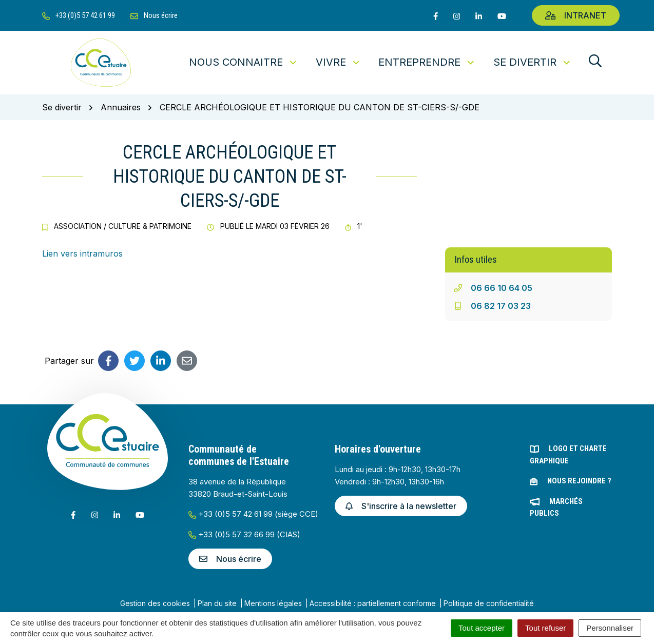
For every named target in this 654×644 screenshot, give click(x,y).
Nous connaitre (244, 62)
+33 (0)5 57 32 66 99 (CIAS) (244, 534)
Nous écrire (230, 559)
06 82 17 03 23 (501, 306)
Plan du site (217, 603)
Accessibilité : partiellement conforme (373, 603)
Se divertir (533, 62)
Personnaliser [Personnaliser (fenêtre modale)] (610, 628)
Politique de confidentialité (489, 603)
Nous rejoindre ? (579, 481)
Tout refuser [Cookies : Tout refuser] (545, 628)
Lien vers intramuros (82, 253)
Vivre (339, 62)
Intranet (576, 15)
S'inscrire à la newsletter (401, 506)
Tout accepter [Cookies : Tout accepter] (482, 628)
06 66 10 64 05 (502, 288)
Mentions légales (273, 603)
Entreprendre (427, 62)
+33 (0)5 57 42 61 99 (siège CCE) (253, 514)
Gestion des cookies (155, 603)
